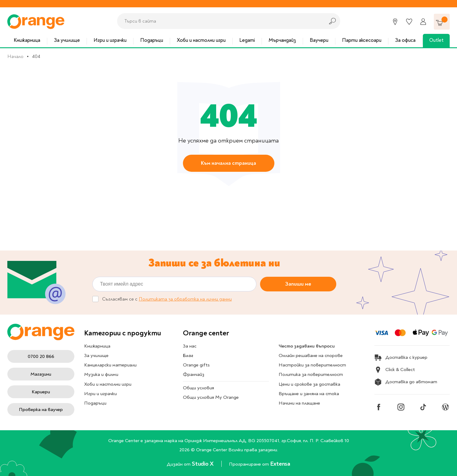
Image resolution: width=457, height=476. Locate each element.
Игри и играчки (110, 40)
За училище (67, 40)
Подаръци (152, 40)
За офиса (405, 40)
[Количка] (442, 22)
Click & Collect (395, 370)
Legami (247, 40)
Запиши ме (298, 284)
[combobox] (219, 21)
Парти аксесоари (362, 40)
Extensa (280, 464)
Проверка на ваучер (41, 409)
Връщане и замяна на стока (309, 394)
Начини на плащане (299, 403)
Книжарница (27, 40)
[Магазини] (395, 22)
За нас (190, 346)
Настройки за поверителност (312, 365)
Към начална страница (228, 163)
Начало (15, 56)
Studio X (203, 464)
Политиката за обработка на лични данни (185, 299)
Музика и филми (101, 374)
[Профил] (423, 22)
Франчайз (194, 374)
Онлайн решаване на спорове (311, 355)
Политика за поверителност (311, 374)
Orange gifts (196, 365)
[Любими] (409, 22)
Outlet (436, 40)
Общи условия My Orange (211, 397)
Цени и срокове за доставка (309, 384)
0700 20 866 (41, 356)
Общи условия (198, 388)
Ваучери (319, 40)
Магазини (41, 374)
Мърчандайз (282, 40)
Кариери (41, 392)
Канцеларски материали (110, 365)
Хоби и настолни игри (201, 40)
